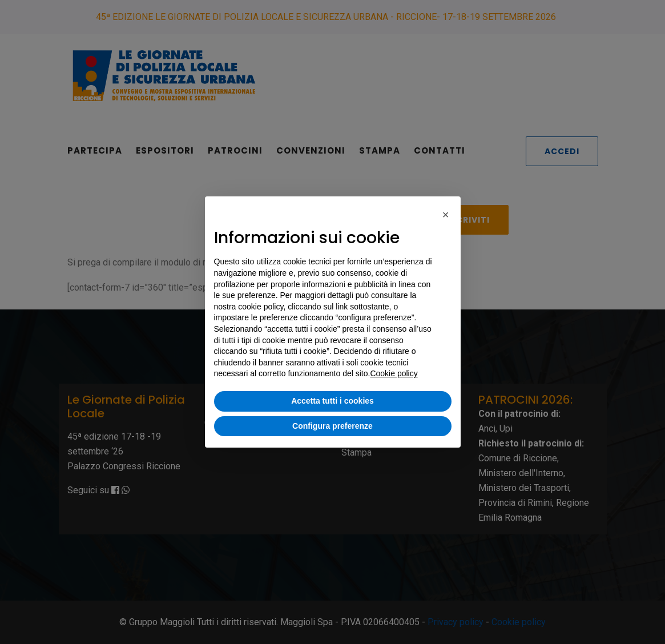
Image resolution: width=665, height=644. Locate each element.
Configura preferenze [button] (332, 426)
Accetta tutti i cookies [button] (332, 401)
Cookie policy (394, 373)
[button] (446, 215)
